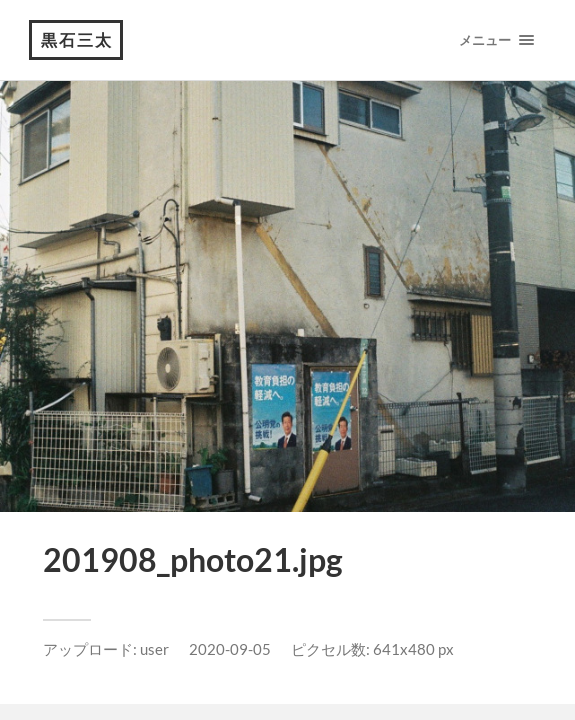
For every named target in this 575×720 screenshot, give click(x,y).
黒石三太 (77, 39)
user (154, 649)
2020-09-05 (230, 649)
